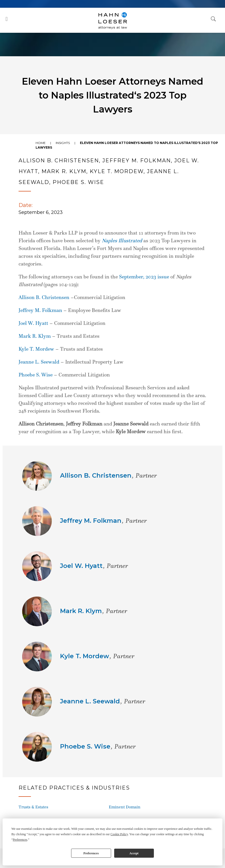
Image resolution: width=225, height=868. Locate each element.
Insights (63, 143)
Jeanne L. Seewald (39, 362)
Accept (134, 853)
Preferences (91, 853)
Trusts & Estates (33, 807)
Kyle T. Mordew (36, 349)
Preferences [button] (20, 840)
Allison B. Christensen (44, 297)
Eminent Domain (125, 807)
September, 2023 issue (144, 277)
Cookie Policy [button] (119, 834)
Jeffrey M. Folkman (40, 310)
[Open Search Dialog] (213, 19)
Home (41, 143)
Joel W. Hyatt (33, 323)
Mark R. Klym (35, 336)
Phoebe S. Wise (36, 375)
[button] (7, 19)
